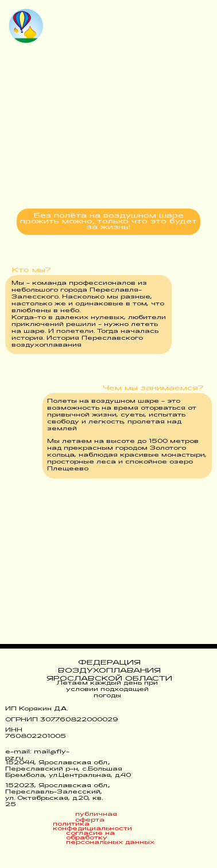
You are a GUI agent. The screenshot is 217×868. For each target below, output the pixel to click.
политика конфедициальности (92, 826)
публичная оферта (96, 817)
